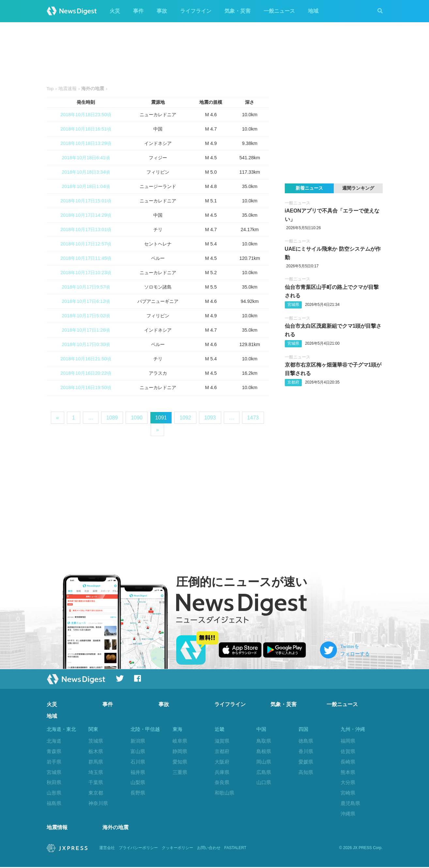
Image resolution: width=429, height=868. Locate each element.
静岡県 (180, 751)
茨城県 (96, 741)
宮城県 (293, 305)
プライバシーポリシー (138, 849)
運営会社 (107, 849)
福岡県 (348, 741)
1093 (210, 418)
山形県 (54, 793)
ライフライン (196, 11)
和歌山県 (224, 793)
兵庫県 (222, 772)
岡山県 (264, 762)
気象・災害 (237, 11)
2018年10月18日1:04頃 (86, 186)
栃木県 (96, 751)
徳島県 (306, 741)
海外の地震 (115, 828)
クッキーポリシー (177, 849)
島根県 (264, 751)
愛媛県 (306, 762)
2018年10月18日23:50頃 (86, 115)
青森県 (54, 751)
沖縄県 (348, 814)
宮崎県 (348, 793)
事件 (138, 11)
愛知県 (180, 762)
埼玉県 (96, 772)
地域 (313, 11)
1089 (112, 418)
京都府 (293, 382)
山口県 (264, 782)
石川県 (138, 762)
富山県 (138, 751)
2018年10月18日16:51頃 (86, 129)
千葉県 (96, 782)
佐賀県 (348, 751)
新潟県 (138, 741)
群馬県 (96, 762)
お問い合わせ (209, 849)
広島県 (264, 772)
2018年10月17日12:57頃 (86, 244)
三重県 (180, 772)
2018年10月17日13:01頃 (86, 229)
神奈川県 (98, 803)
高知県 (306, 772)
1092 (185, 418)
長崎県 (348, 762)
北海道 (54, 741)
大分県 (348, 782)
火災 (115, 11)
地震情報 (57, 828)
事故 (162, 11)
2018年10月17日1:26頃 (86, 330)
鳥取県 (264, 741)
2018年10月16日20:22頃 (86, 373)
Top (50, 89)
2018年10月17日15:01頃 (86, 201)
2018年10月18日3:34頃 (86, 172)
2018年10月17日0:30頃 (86, 344)
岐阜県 (180, 741)
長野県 (138, 793)
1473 (253, 418)
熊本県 (348, 772)
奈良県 (222, 782)
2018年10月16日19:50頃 (86, 387)
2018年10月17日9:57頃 (86, 287)
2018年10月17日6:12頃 (86, 301)
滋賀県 (222, 741)
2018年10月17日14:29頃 (86, 215)
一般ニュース (279, 11)
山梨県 (138, 782)
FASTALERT (236, 849)
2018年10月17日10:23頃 (86, 273)
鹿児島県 (350, 803)
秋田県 (54, 782)
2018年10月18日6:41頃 (86, 158)
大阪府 (222, 762)
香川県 (306, 751)
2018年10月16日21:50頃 (86, 359)
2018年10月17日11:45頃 (86, 258)
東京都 (96, 793)
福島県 (54, 803)
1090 (137, 418)
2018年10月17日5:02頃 (86, 316)
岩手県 (54, 762)
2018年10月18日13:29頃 (86, 143)
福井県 (138, 772)
